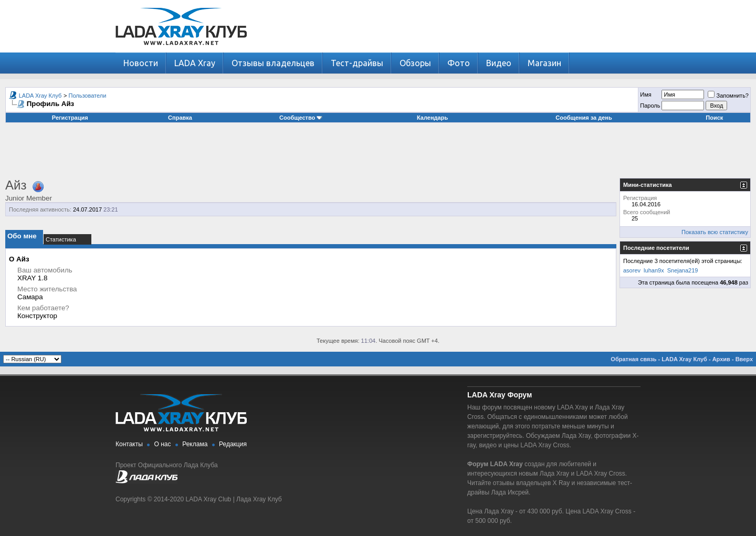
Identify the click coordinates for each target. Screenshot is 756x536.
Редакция (233, 444)
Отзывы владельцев (273, 63)
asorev (632, 270)
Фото (459, 63)
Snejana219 (683, 270)
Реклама (195, 444)
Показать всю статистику (715, 232)
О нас (163, 444)
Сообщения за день (584, 118)
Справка (180, 118)
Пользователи (88, 96)
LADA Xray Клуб (40, 96)
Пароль (650, 106)
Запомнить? (728, 96)
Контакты (129, 444)
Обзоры (415, 63)
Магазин (544, 63)
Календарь (432, 118)
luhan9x (654, 270)
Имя (645, 94)
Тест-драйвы (357, 63)
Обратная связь (633, 359)
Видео (499, 63)
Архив (721, 359)
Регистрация (70, 118)
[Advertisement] (378, 154)
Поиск (714, 118)
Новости (141, 63)
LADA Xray (195, 63)
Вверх (744, 359)
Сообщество (301, 118)
